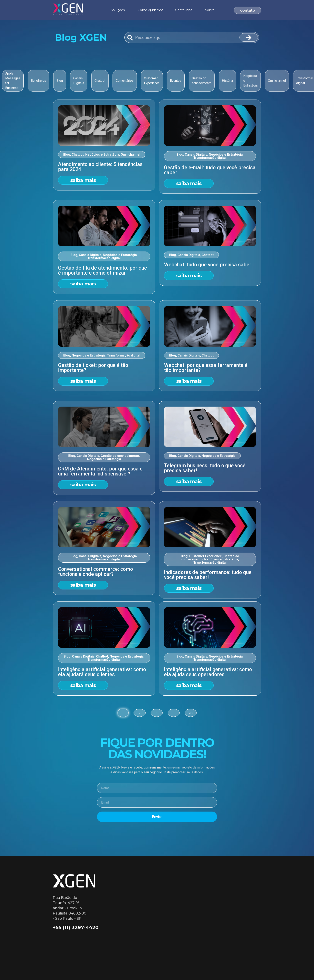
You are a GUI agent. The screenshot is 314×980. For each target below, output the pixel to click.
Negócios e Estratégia (102, 155)
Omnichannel (130, 155)
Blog (67, 155)
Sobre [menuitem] (210, 10)
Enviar (157, 817)
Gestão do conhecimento (120, 456)
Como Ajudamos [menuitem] (150, 10)
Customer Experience (206, 556)
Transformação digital (210, 158)
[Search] (249, 37)
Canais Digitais (196, 155)
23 (191, 712)
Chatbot (78, 155)
